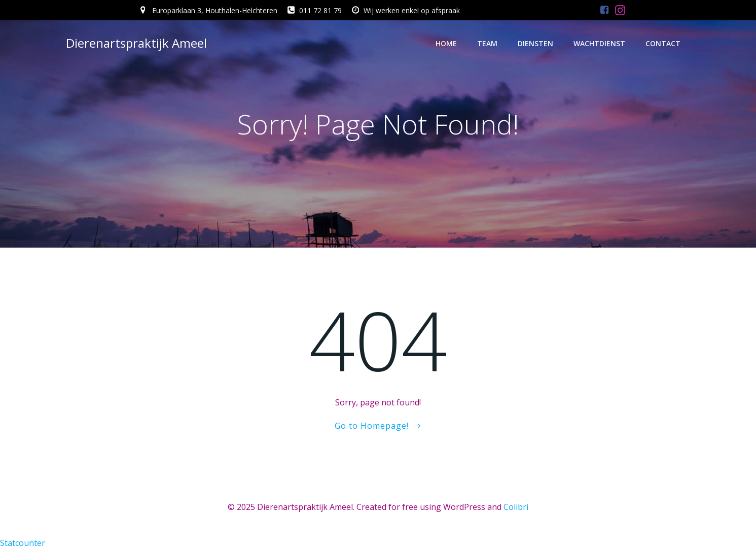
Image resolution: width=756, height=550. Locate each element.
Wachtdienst (599, 43)
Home (446, 43)
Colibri (516, 507)
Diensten (535, 43)
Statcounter (23, 543)
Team (487, 43)
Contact (663, 43)
